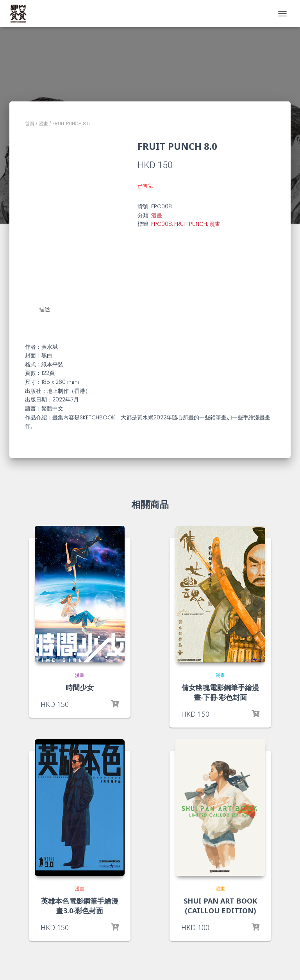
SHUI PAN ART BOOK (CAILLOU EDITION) (220, 905)
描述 (45, 309)
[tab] (50, 310)
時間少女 (80, 687)
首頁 (30, 123)
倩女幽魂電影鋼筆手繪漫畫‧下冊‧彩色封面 (220, 692)
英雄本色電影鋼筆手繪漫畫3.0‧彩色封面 (80, 905)
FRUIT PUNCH (191, 224)
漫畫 (43, 123)
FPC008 (162, 224)
